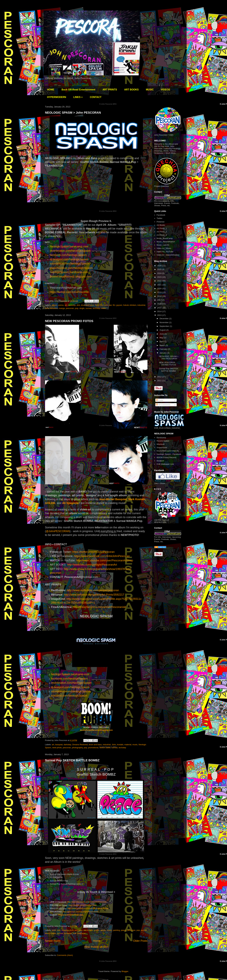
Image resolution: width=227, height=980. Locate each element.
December (164, 319)
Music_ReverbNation (166, 242)
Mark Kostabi (137, 499)
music (135, 745)
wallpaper (81, 933)
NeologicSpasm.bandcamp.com (69, 272)
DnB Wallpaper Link (165, 464)
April (162, 341)
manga (62, 308)
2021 (160, 285)
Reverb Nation (163, 441)
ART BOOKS (132, 90)
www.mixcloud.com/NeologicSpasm (71, 268)
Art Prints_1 (162, 228)
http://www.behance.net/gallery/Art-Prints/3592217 (94, 595)
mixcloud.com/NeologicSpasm (69, 696)
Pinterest (160, 222)
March (163, 345)
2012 (160, 377)
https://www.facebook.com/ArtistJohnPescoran (102, 556)
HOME (51, 90)
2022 (160, 281)
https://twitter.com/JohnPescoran (69, 292)
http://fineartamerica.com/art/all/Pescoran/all (99, 607)
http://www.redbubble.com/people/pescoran (93, 590)
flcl (114, 305)
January (163, 353)
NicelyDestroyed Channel (168, 451)
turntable (68, 933)
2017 (160, 300)
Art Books (161, 225)
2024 (160, 273)
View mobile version (96, 947)
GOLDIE (50, 503)
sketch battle (105, 748)
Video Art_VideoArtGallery (168, 255)
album (54, 305)
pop (77, 308)
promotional (93, 748)
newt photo (57, 748)
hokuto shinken (130, 305)
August (163, 330)
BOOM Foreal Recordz (167, 457)
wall (75, 933)
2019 (160, 292)
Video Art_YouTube (165, 252)
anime (61, 305)
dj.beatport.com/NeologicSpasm (69, 259)
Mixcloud (160, 444)
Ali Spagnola (70, 503)
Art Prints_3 (162, 235)
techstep (96, 308)
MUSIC (150, 90)
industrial (141, 305)
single (82, 308)
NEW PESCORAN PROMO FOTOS (69, 321)
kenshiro (54, 308)
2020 (160, 289)
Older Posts (140, 941)
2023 (160, 277)
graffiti (97, 930)
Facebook (161, 215)
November (164, 322)
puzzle (144, 930)
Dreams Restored (80, 745)
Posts (160, 400)
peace (124, 930)
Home (97, 941)
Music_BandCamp (165, 238)
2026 (160, 266)
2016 (160, 304)
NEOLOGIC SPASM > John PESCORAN (73, 113)
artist (54, 930)
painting (116, 930)
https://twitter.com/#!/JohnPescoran (94, 552)
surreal (89, 308)
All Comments (163, 405)
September (165, 326)
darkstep (72, 305)
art (66, 305)
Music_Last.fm (163, 245)
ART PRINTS (110, 90)
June (162, 334)
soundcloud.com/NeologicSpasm (70, 264)
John (47, 308)
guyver (119, 305)
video (104, 308)
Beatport (160, 461)
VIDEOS (165, 90)
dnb (78, 305)
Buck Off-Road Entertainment (78, 90)
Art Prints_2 (162, 232)
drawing (65, 930)
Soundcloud (162, 448)
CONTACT (96, 97)
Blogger (125, 971)
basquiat (59, 745)
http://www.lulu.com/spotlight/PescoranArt (92, 565)
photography (77, 748)
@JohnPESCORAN (58, 531)
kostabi (120, 745)
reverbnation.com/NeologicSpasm (70, 251)
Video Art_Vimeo (164, 248)
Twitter (160, 218)
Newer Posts (53, 941)
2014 (160, 311)
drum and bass (88, 305)
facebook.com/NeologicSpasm (68, 255)
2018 (160, 296)
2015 (160, 308)
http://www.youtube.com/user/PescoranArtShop (105, 560)
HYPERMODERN (57, 97)
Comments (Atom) (65, 955)
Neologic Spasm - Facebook (169, 454)
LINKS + (78, 97)
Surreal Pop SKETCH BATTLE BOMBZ (72, 760)
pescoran (70, 308)
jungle (103, 930)
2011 (160, 381)
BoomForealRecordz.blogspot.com (71, 277)
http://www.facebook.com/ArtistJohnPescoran (87, 902)
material (128, 745)
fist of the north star (103, 305)
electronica (88, 930)
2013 (160, 315)
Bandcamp (161, 438)
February (164, 349)
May (162, 338)
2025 (160, 269)
